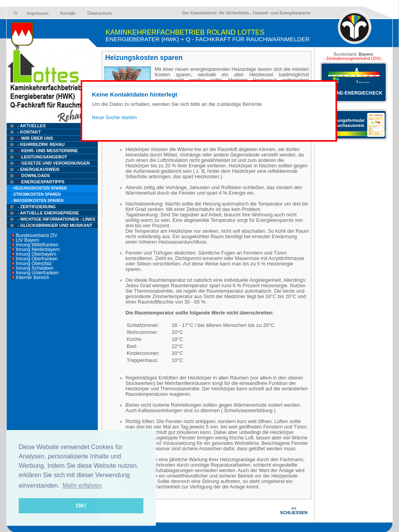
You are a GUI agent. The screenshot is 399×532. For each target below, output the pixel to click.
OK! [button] (81, 506)
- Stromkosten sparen (36, 194)
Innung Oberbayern (36, 254)
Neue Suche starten (114, 117)
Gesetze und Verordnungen (53, 163)
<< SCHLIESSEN (294, 510)
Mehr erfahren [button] (82, 485)
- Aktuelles (31, 126)
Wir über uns (35, 138)
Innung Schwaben (35, 268)
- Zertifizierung (37, 207)
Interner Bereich (33, 277)
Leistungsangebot (42, 157)
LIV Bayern (27, 240)
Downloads (33, 176)
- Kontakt (29, 132)
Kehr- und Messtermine (47, 151)
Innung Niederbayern (38, 249)
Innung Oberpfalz (34, 263)
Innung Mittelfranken (37, 245)
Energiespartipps (41, 182)
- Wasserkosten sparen (37, 201)
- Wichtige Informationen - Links (56, 219)
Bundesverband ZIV (37, 235)
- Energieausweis (39, 169)
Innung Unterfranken (37, 273)
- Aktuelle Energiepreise (48, 213)
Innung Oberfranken (37, 259)
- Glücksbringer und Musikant (55, 225)
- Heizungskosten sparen (39, 188)
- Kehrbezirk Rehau (41, 144)
